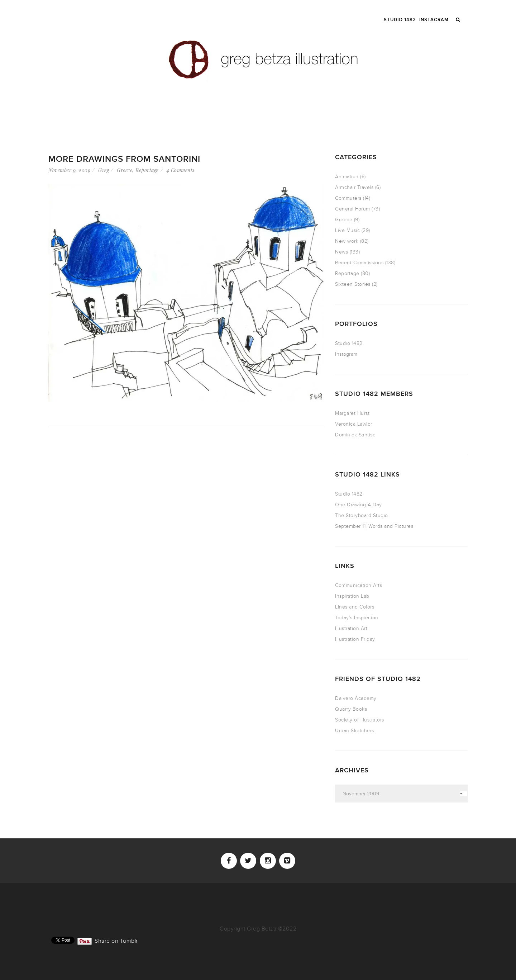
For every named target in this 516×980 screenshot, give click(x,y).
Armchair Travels (354, 187)
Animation (347, 177)
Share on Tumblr (116, 940)
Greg (104, 170)
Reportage (147, 170)
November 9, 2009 (69, 170)
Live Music (347, 230)
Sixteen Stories (353, 284)
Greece (125, 170)
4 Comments (181, 170)
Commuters (348, 198)
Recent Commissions (359, 263)
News (341, 252)
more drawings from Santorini (124, 159)
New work (347, 241)
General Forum (353, 209)
